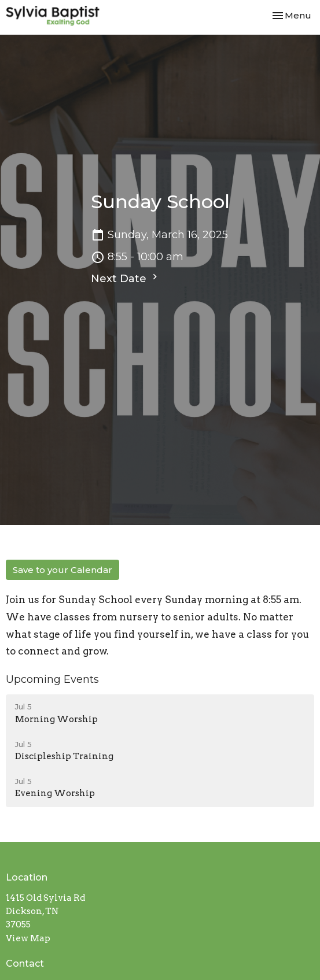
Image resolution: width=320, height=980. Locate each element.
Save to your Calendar (62, 570)
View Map (28, 938)
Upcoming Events (52, 679)
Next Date (126, 278)
